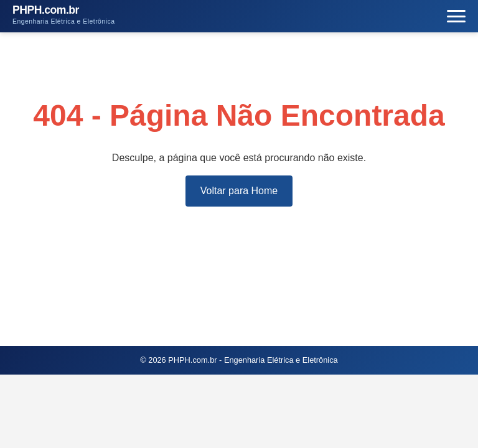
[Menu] (456, 16)
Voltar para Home (239, 191)
